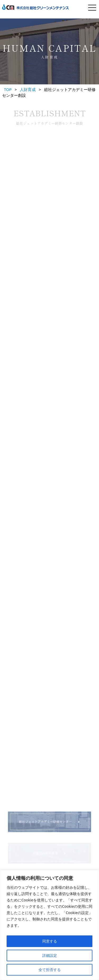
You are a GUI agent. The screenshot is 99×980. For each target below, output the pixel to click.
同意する (50, 941)
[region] (49, 925)
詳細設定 (50, 955)
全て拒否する (50, 970)
